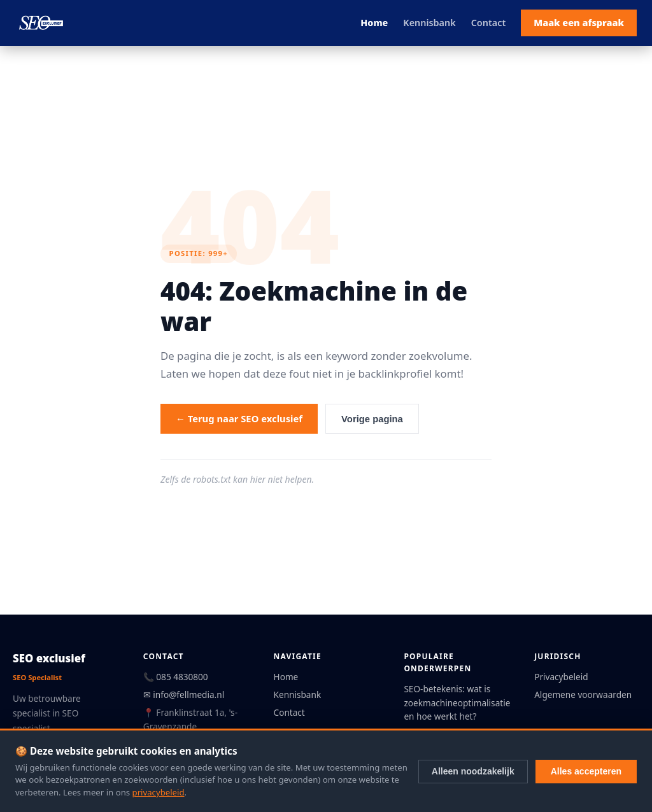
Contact (489, 23)
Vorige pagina (372, 419)
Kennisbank (429, 23)
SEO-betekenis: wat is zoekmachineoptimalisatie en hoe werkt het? (457, 703)
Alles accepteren (586, 771)
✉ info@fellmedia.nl (184, 694)
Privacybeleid (561, 677)
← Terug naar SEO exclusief (239, 418)
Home (374, 23)
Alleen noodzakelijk (473, 771)
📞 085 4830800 (176, 677)
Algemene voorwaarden (583, 694)
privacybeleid (159, 792)
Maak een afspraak (579, 23)
